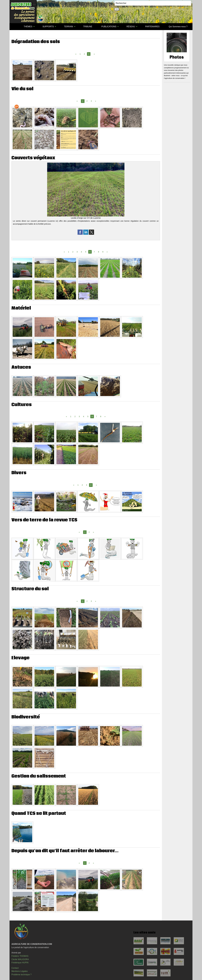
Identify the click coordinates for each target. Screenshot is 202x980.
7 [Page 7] (94, 252)
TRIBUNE (88, 27)
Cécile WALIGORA (20, 959)
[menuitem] (15, 27)
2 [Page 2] (84, 54)
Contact (15, 968)
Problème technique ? (22, 975)
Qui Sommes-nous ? (178, 27)
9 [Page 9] (103, 252)
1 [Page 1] (80, 54)
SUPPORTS (48, 27)
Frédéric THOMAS (20, 956)
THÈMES (28, 27)
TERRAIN (68, 27)
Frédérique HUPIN (20, 963)
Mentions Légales (20, 971)
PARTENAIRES (152, 27)
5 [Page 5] (86, 252)
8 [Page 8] (99, 252)
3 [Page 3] (91, 101)
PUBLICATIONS (109, 27)
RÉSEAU (131, 27)
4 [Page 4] (81, 252)
